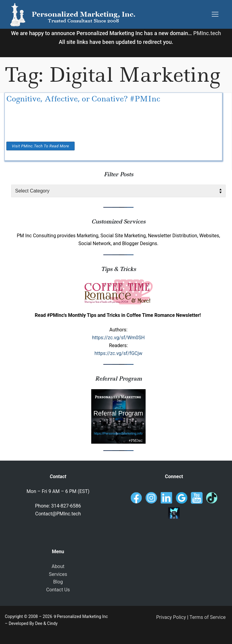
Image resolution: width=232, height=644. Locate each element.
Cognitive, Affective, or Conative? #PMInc (83, 99)
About (58, 566)
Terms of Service (208, 617)
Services (58, 574)
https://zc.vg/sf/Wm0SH (118, 338)
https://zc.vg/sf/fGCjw (119, 353)
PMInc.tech (207, 33)
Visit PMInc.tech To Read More (40, 146)
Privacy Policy (171, 617)
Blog (58, 582)
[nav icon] (215, 15)
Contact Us (58, 590)
